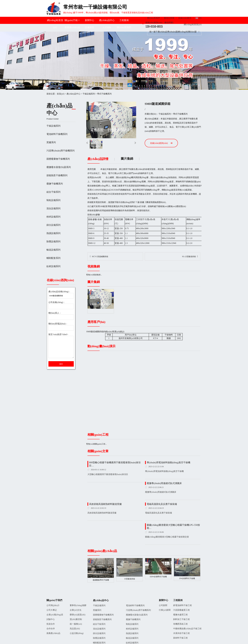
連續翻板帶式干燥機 (101, 580)
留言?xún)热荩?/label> (61, 346)
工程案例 (124, 20)
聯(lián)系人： (55, 313)
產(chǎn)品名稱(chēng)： (60, 292)
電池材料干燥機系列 (57, 134)
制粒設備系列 (53, 200)
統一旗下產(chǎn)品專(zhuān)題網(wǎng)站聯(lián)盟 (174, 32)
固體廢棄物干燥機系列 (58, 159)
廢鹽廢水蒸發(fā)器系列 (59, 167)
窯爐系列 (51, 142)
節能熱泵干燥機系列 (57, 175)
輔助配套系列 (53, 258)
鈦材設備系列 (53, 266)
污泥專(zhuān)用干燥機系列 (61, 151)
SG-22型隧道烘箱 (189, 257)
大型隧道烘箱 (130, 579)
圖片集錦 (127, 159)
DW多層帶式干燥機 (187, 578)
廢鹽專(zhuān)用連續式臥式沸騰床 (164, 483)
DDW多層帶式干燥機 (158, 577)
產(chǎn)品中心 (107, 20)
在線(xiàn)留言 (185, 18)
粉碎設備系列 (53, 217)
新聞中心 (90, 20)
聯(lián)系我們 (154, 18)
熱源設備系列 (53, 233)
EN (200, 18)
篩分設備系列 (53, 225)
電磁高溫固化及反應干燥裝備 (162, 504)
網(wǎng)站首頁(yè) (193, 24)
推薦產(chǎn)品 (72, 27)
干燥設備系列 (89, 94)
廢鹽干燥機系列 (55, 184)
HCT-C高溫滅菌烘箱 (100, 257)
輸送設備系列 (53, 250)
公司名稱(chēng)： (57, 302)
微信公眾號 (169, 18)
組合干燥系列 (53, 192)
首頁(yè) (61, 94)
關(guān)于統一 (72, 20)
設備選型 (90, 27)
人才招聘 (107, 27)
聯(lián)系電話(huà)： (58, 324)
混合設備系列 (53, 208)
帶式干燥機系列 (104, 94)
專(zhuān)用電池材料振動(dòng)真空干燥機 (168, 463)
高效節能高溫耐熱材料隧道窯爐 (105, 504)
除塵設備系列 (53, 242)
